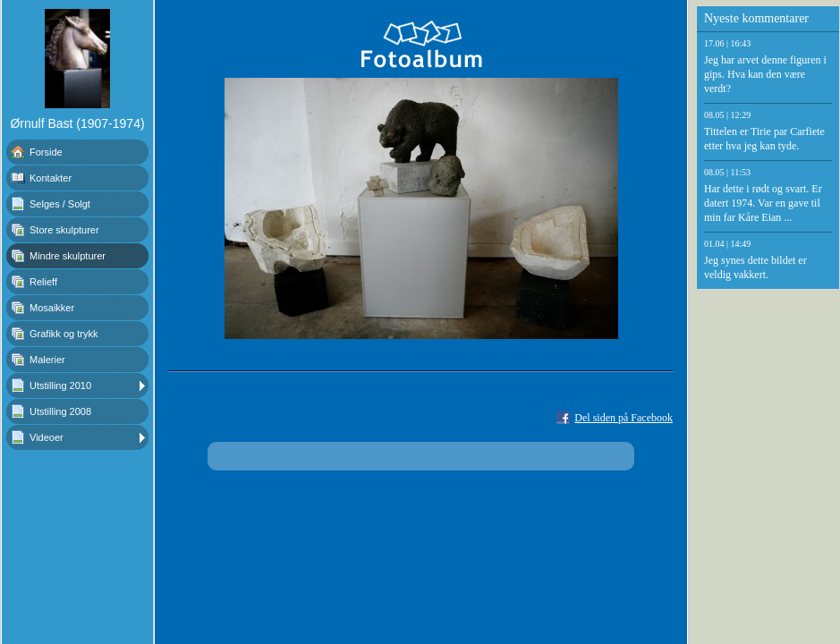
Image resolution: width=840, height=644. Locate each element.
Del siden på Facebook (624, 418)
